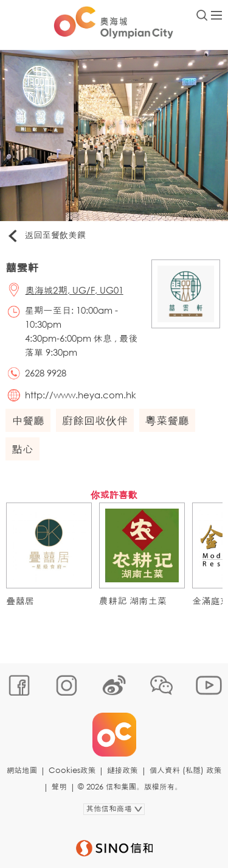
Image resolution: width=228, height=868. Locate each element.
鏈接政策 (122, 770)
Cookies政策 (72, 770)
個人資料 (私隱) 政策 (186, 770)
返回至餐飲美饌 (46, 236)
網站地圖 (22, 770)
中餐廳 (28, 420)
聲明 (59, 787)
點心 (22, 449)
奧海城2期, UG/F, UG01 (74, 290)
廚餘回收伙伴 (95, 420)
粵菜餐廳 (167, 420)
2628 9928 (46, 373)
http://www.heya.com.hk (81, 395)
